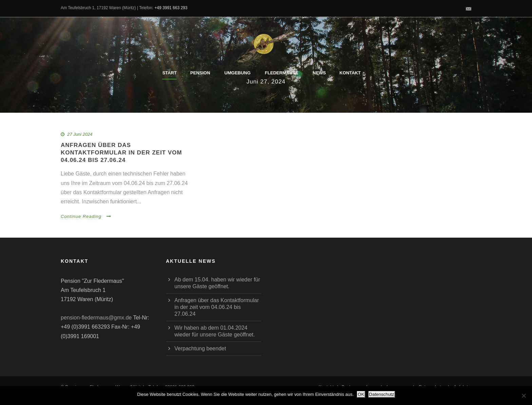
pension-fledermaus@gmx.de (96, 318)
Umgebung (237, 73)
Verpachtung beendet (200, 348)
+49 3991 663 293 (171, 8)
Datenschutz (382, 394)
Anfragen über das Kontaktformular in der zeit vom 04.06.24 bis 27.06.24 (121, 153)
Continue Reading (86, 216)
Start (169, 73)
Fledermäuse (282, 73)
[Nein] (524, 395)
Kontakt (350, 73)
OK (361, 394)
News (319, 73)
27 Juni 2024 (80, 134)
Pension (200, 73)
